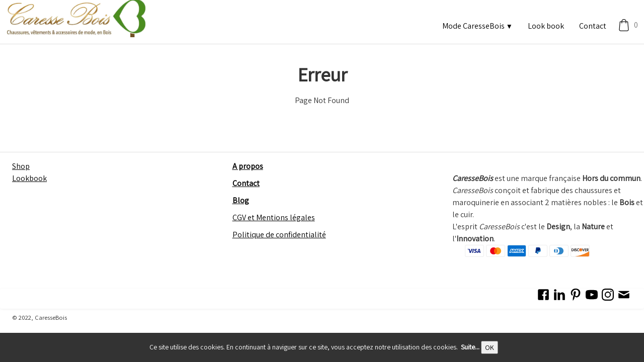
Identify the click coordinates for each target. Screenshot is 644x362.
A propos (248, 166)
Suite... (470, 347)
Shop (21, 166)
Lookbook (29, 178)
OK (490, 347)
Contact (593, 26)
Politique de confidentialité (279, 235)
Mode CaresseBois (477, 26)
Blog (241, 200)
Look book (546, 26)
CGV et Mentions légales (274, 217)
